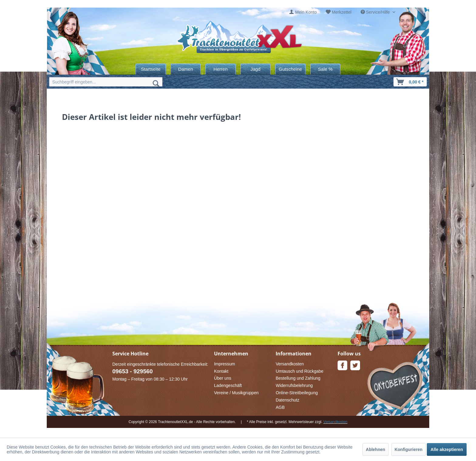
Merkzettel (342, 12)
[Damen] (186, 69)
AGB (280, 407)
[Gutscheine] (290, 69)
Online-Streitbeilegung (297, 393)
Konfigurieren (409, 449)
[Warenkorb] (410, 82)
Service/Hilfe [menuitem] (376, 12)
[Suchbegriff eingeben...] (106, 82)
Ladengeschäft (228, 385)
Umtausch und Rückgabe (299, 371)
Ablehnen (376, 449)
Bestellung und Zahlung (298, 378)
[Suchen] (156, 83)
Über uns (223, 378)
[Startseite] (151, 69)
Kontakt (221, 371)
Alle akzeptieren (447, 449)
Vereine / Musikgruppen (236, 393)
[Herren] (221, 69)
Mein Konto (306, 12)
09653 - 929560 (133, 371)
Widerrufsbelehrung (294, 385)
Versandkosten (290, 364)
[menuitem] (303, 12)
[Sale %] (325, 69)
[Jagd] (255, 69)
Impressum (224, 364)
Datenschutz (287, 400)
